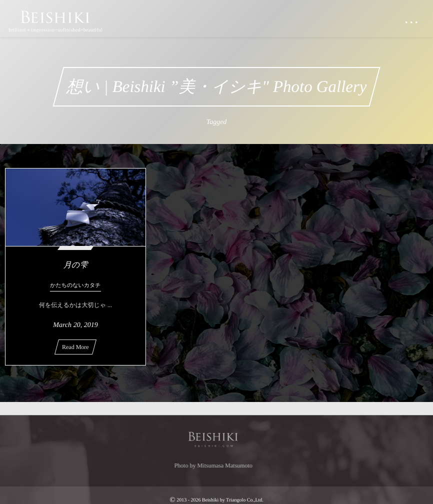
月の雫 (75, 265)
